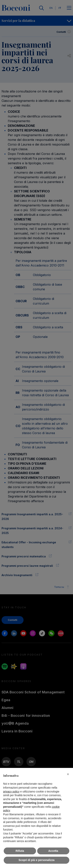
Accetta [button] (53, 851)
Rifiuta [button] (20, 851)
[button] (68, 774)
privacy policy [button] (11, 792)
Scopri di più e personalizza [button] (36, 860)
